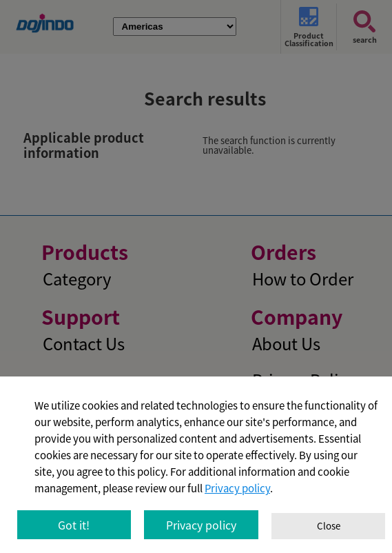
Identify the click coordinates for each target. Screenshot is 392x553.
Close (329, 526)
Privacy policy (237, 488)
